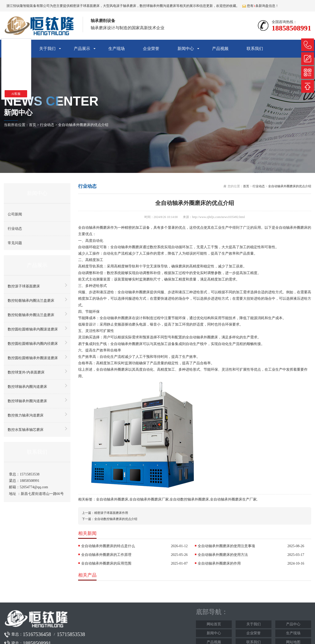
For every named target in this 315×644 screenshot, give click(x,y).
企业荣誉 (151, 49)
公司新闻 (15, 214)
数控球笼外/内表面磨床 (26, 372)
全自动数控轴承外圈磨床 (189, 499)
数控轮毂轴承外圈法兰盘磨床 (31, 315)
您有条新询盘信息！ (260, 6)
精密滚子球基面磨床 (85, 6)
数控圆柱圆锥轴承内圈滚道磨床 (33, 329)
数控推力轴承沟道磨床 (26, 415)
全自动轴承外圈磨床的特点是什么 (108, 546)
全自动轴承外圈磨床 (112, 499)
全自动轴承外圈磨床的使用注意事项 (226, 546)
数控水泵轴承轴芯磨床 (26, 430)
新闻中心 (186, 49)
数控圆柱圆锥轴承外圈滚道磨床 (33, 358)
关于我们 (47, 49)
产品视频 (220, 49)
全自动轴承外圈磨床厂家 (149, 499)
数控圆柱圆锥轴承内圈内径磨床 (33, 344)
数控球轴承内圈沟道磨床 (27, 387)
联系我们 (255, 49)
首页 (33, 125)
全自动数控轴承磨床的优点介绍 (116, 519)
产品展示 (82, 49)
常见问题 (15, 243)
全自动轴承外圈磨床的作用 (219, 563)
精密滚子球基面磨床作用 (111, 513)
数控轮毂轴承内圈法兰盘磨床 (31, 301)
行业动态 (47, 125)
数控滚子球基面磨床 (24, 286)
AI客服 (16, 94)
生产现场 (117, 49)
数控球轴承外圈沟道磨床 (27, 401)
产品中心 (293, 624)
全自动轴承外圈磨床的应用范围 (106, 563)
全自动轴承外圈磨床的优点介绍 (83, 125)
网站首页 (214, 624)
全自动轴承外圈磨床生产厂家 (233, 499)
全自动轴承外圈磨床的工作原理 (106, 555)
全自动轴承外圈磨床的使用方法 (223, 555)
